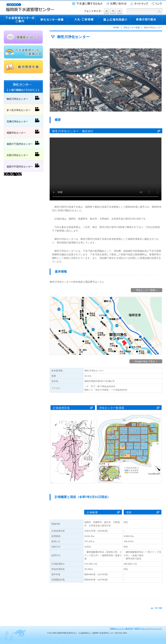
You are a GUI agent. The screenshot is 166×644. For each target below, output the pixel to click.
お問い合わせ (115, 4)
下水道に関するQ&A (87, 4)
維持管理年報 (23, 67)
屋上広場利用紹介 (115, 20)
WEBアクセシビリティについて (148, 629)
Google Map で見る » (146, 361)
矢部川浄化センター (23, 154)
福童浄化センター (23, 132)
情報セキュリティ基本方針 (122, 629)
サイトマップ (138, 4)
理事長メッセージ (23, 37)
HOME (116, 28)
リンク (155, 4)
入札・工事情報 (83, 20)
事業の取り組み (146, 20)
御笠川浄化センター (23, 98)
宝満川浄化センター (23, 121)
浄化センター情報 (51, 20)
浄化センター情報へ (147, 290)
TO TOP (157, 608)
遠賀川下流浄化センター (23, 143)
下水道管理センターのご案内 (20, 20)
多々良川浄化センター (23, 109)
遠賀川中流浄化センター (23, 166)
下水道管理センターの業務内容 (23, 52)
